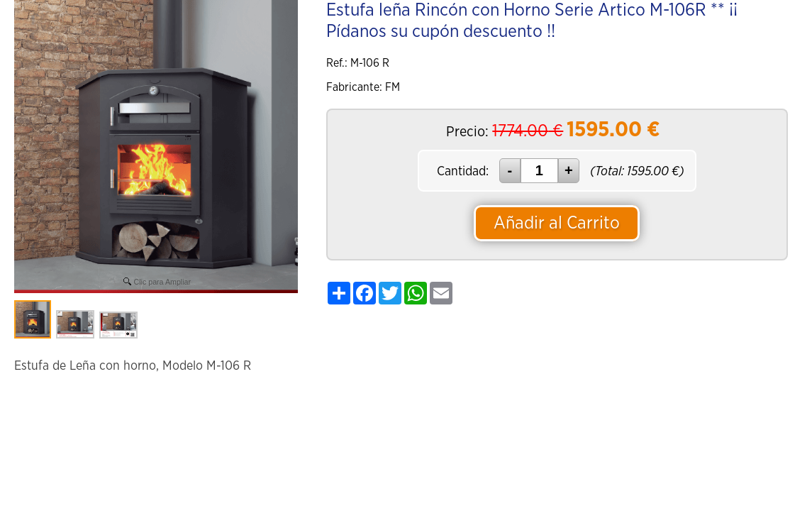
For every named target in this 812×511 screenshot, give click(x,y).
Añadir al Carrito (557, 223)
